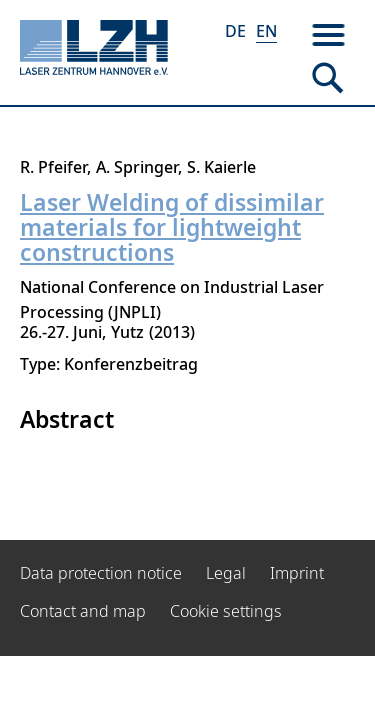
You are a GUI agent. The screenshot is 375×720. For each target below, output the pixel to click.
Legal (226, 573)
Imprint (297, 573)
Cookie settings (226, 611)
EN (266, 31)
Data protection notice (101, 573)
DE (235, 31)
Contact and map (83, 611)
